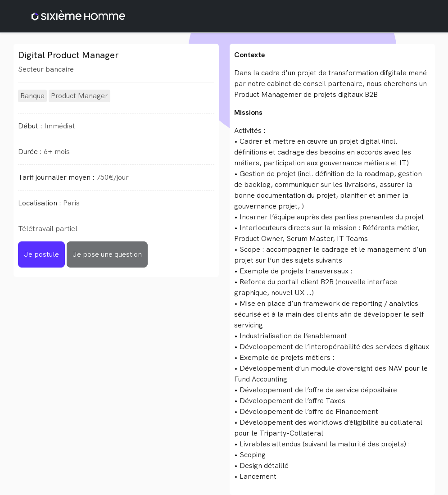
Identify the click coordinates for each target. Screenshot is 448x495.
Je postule (41, 254)
